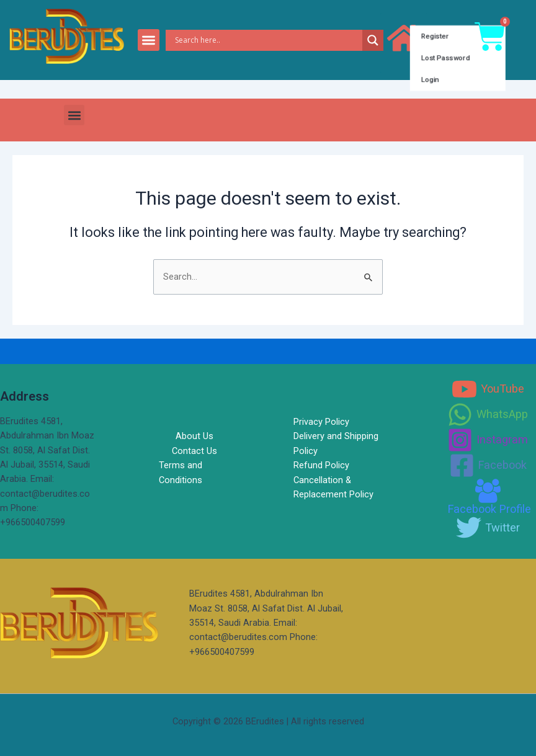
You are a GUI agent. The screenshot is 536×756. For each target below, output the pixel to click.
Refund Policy (321, 465)
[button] (149, 40)
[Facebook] (488, 465)
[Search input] (267, 40)
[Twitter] (488, 527)
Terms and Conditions (181, 472)
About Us (194, 436)
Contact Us (194, 451)
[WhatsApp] (488, 415)
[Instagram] (488, 440)
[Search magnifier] (373, 40)
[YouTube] (488, 389)
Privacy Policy (321, 422)
